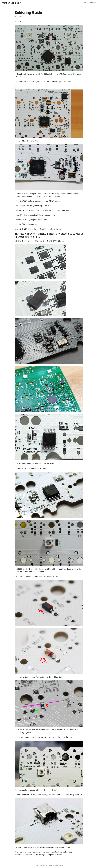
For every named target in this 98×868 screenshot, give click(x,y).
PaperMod (61, 865)
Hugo (56, 865)
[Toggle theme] (21, 3)
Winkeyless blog (11, 3)
